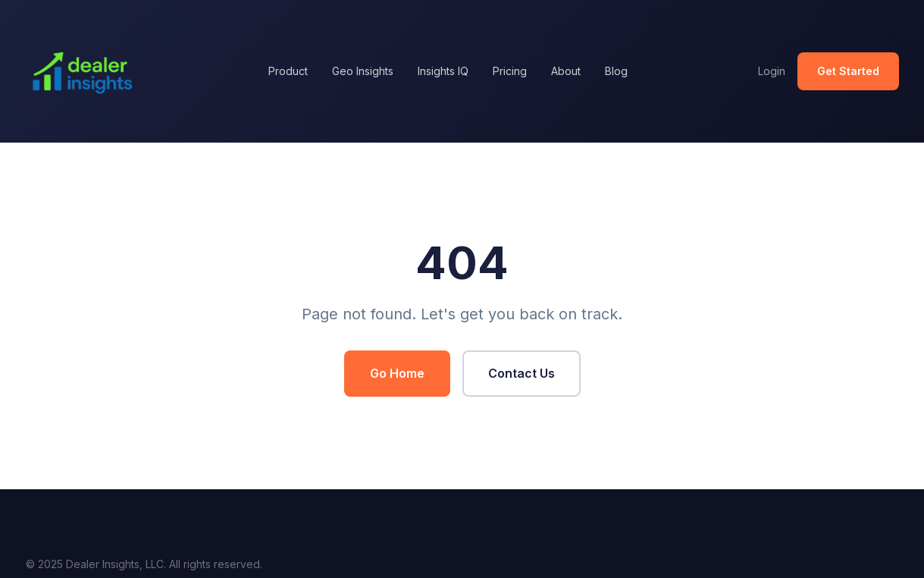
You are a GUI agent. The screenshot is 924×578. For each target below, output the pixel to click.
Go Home (397, 373)
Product (288, 71)
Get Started (848, 71)
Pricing (510, 71)
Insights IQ (443, 71)
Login (772, 71)
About (566, 71)
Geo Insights (363, 71)
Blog (616, 71)
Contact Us (522, 373)
